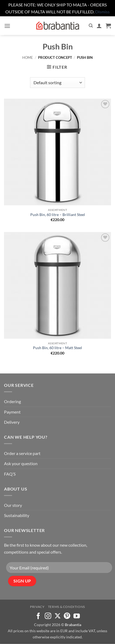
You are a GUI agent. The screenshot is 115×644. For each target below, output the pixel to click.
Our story (13, 505)
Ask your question (21, 463)
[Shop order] (58, 83)
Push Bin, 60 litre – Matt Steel (58, 348)
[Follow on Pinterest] (67, 616)
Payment (12, 412)
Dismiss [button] (102, 12)
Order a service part (22, 453)
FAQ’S (10, 474)
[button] (7, 26)
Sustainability (17, 515)
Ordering (12, 401)
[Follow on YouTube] (77, 616)
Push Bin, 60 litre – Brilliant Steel (58, 215)
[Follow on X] (58, 616)
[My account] (99, 26)
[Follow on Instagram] (48, 616)
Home (28, 57)
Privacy (37, 607)
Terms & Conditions (66, 607)
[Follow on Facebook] (38, 616)
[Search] (91, 26)
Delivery (12, 422)
